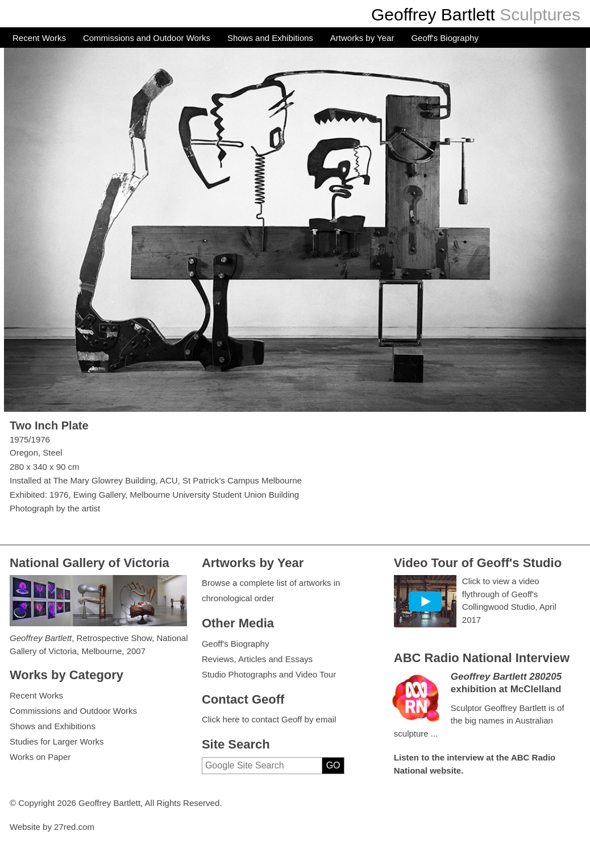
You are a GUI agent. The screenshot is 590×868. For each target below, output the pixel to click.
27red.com (74, 827)
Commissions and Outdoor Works (147, 38)
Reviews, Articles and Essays (257, 659)
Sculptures (540, 15)
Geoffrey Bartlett (433, 15)
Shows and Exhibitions (270, 38)
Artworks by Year (362, 38)
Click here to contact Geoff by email (269, 719)
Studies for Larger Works (57, 741)
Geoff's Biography (445, 38)
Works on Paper (40, 757)
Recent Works (39, 38)
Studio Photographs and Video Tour (269, 674)
